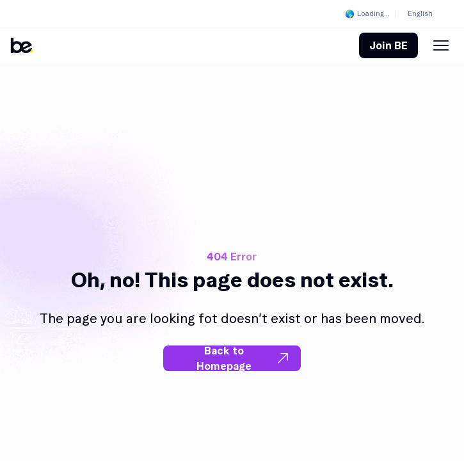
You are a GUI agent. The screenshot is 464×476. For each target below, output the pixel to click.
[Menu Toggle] (441, 45)
